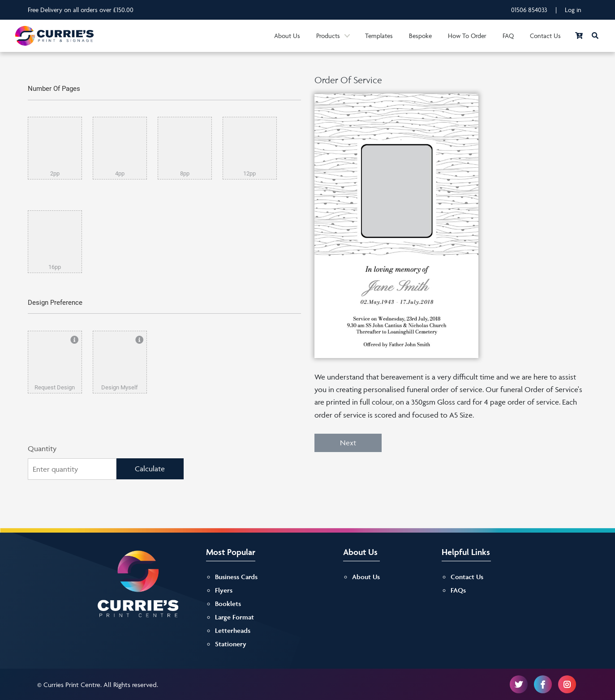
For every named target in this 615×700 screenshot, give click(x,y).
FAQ (508, 36)
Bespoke (420, 36)
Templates (379, 36)
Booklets (228, 604)
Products (328, 36)
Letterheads (233, 630)
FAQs (458, 590)
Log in (573, 10)
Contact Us (545, 36)
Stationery (231, 644)
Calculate (150, 469)
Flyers (224, 590)
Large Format (234, 617)
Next (348, 443)
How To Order (467, 36)
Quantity (42, 448)
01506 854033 (529, 10)
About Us (287, 36)
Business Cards (236, 577)
